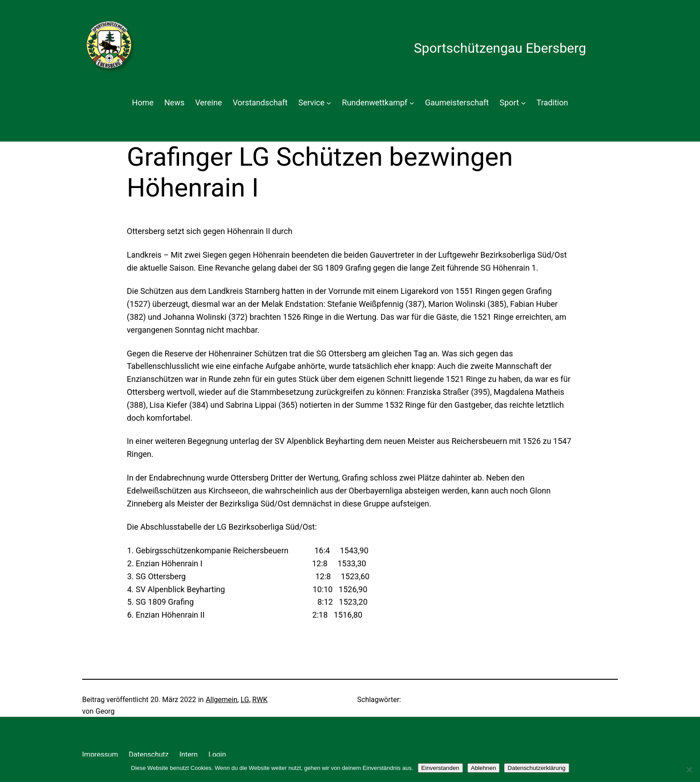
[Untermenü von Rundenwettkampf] (412, 103)
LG (245, 700)
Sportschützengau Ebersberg (500, 48)
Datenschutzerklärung (537, 768)
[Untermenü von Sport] (523, 103)
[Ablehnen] (689, 769)
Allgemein (222, 700)
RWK (260, 700)
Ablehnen (483, 768)
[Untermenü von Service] (329, 103)
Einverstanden (440, 768)
